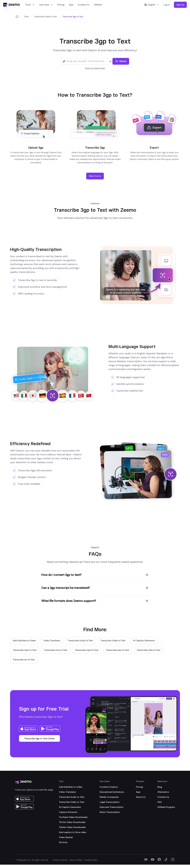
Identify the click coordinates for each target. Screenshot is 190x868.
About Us (141, 797)
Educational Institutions (112, 792)
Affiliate (98, 5)
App (71, 5)
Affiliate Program (166, 807)
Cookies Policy (91, 860)
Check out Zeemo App (95, 68)
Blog (160, 787)
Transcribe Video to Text (46, 17)
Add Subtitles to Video (71, 787)
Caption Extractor (68, 812)
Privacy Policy (76, 860)
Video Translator (68, 792)
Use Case (46, 5)
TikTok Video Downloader (72, 822)
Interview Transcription (111, 807)
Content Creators (109, 787)
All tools (63, 842)
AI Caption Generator (70, 807)
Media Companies (109, 797)
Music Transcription (110, 812)
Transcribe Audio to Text (72, 797)
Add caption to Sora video (73, 832)
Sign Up (180, 5)
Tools (30, 5)
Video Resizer (66, 837)
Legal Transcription (110, 802)
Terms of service (60, 860)
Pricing (61, 5)
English (152, 5)
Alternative (163, 792)
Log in (167, 5)
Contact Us (84, 5)
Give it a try (95, 176)
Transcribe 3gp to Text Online (39, 738)
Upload (121, 61)
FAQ (160, 802)
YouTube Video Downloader (73, 817)
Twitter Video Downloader (72, 827)
